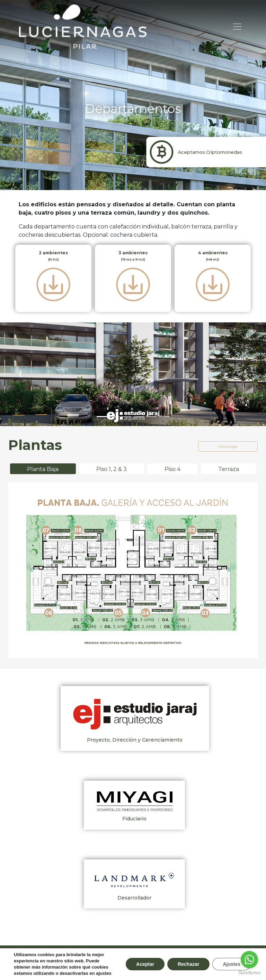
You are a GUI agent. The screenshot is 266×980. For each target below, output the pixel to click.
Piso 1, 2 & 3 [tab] (112, 469)
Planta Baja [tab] (43, 469)
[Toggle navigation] (237, 27)
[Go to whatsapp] (249, 960)
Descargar (228, 446)
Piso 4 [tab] (172, 469)
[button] (20, 374)
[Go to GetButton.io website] (249, 973)
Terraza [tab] (229, 469)
